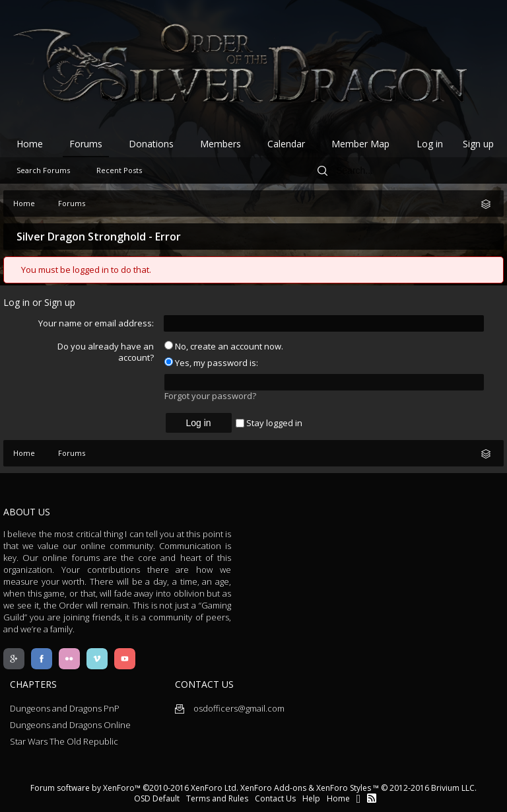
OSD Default (157, 798)
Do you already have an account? (106, 352)
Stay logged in (269, 423)
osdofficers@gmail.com (230, 708)
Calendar (286, 144)
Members (220, 144)
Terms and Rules (217, 798)
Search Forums (43, 170)
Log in (430, 144)
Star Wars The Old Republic (64, 741)
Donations (151, 144)
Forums (86, 144)
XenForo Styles (344, 788)
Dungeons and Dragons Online (70, 725)
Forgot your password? (210, 396)
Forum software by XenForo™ (134, 788)
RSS (372, 798)
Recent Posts (119, 170)
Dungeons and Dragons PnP (65, 708)
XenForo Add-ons (273, 788)
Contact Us (275, 798)
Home (30, 144)
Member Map (360, 144)
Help (311, 798)
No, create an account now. (224, 346)
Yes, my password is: (211, 363)
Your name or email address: (96, 323)
